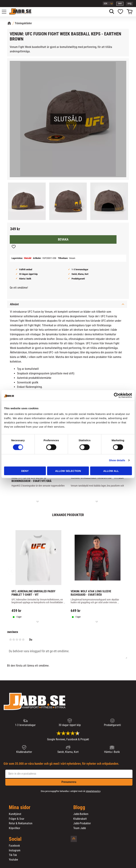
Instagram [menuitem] (15, 850)
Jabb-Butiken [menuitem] (81, 814)
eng (130, 3)
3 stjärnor (17, 640)
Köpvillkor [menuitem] (15, 828)
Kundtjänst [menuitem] (15, 814)
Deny (25, 471)
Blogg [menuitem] (79, 808)
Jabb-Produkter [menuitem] (82, 823)
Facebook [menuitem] (14, 846)
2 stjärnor (14, 640)
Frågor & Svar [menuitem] (17, 819)
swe (120, 3)
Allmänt (14, 304)
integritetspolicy (93, 791)
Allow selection (68, 471)
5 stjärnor (23, 640)
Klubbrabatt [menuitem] (80, 819)
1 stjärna (10, 640)
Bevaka (63, 239)
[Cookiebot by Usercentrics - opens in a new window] (116, 395)
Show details (117, 460)
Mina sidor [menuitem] (20, 808)
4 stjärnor (20, 640)
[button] (6, 12)
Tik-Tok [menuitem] (13, 855)
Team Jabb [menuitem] (80, 828)
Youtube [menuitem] (13, 860)
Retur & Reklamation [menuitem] (21, 823)
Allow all (111, 471)
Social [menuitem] (15, 839)
